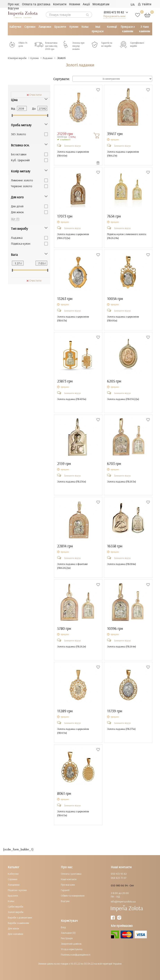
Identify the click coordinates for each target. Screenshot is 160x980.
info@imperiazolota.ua (123, 901)
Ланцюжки (45, 27)
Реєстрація (67, 938)
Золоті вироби (16, 912)
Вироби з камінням (18, 923)
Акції (86, 4)
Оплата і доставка (71, 874)
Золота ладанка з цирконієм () (73, 154)
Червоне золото (22, 186)
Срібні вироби (16, 907)
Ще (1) (15, 219)
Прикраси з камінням (128, 29)
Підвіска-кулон (21, 243)
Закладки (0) (68, 933)
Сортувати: (61, 79)
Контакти (60, 4)
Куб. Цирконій (20, 160)
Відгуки (13, 8)
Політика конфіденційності (76, 955)
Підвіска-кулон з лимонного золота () (127, 236)
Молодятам (101, 4)
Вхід (63, 927)
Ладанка (17, 238)
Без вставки (19, 154)
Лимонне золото (22, 180)
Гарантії (65, 890)
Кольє (85, 27)
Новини (75, 4)
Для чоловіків (15, 934)
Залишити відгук (72, 146)
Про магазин (68, 885)
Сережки (30, 27)
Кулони (74, 27)
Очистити (34, 95)
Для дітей (17, 206)
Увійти (145, 4)
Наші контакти (69, 879)
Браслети (60, 27)
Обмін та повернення (73, 896)
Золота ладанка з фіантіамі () (72, 566)
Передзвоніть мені (114, 16)
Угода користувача (72, 949)
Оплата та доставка (36, 4)
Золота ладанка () (72, 399)
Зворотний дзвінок (71, 944)
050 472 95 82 (119, 874)
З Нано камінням (145, 29)
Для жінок (17, 212)
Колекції (112, 27)
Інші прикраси (98, 29)
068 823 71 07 (119, 878)
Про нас (14, 4)
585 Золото (18, 134)
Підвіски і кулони (17, 890)
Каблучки (15, 27)
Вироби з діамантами (20, 917)
